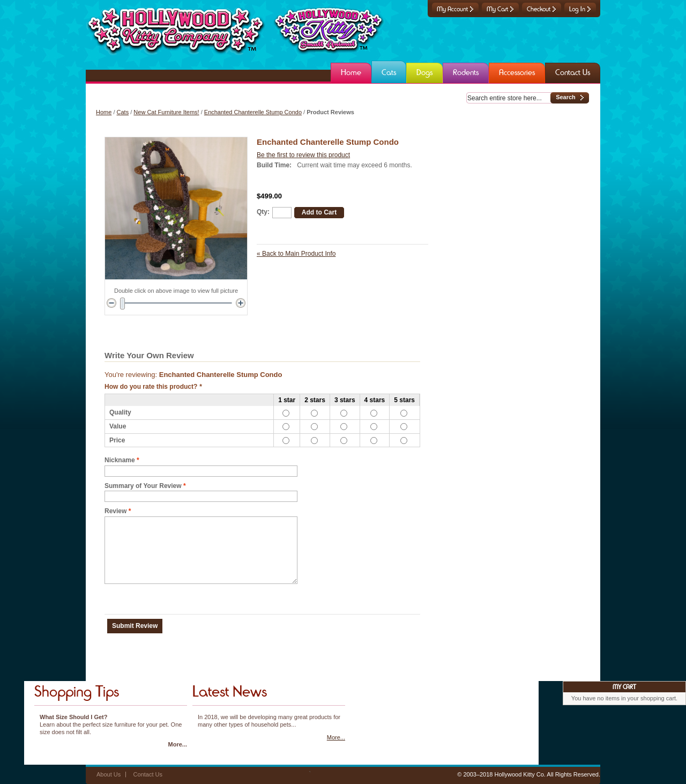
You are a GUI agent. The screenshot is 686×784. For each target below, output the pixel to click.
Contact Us (148, 774)
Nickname (120, 460)
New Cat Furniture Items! (166, 112)
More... (178, 744)
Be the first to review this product (303, 155)
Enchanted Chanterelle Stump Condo (253, 112)
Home (104, 112)
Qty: (263, 212)
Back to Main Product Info (296, 254)
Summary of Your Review (143, 486)
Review (115, 511)
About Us (109, 774)
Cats (123, 112)
